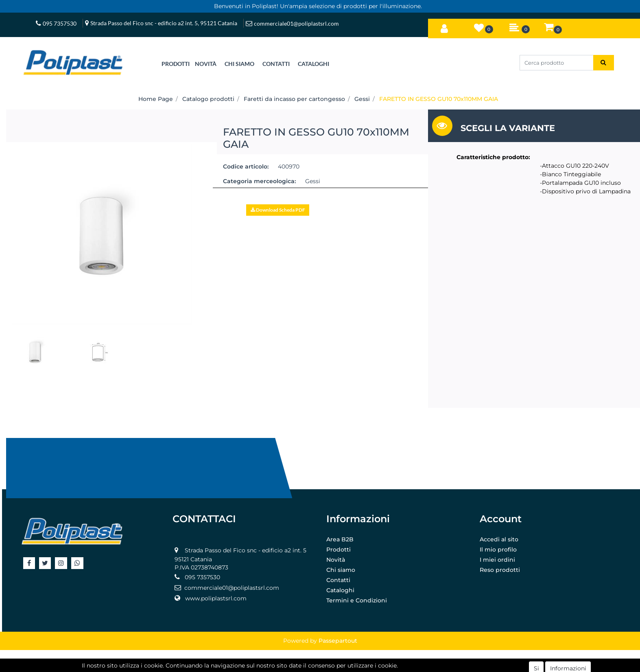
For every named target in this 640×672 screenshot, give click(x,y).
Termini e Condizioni (357, 600)
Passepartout (338, 641)
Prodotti (339, 549)
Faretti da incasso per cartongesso (294, 99)
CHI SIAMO (239, 64)
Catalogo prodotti (208, 99)
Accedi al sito (499, 539)
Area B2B (340, 539)
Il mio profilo (498, 549)
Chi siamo (341, 570)
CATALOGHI (313, 64)
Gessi (362, 99)
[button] (444, 27)
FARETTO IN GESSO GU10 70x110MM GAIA (439, 99)
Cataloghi (340, 590)
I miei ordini (497, 560)
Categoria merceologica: (259, 181)
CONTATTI (276, 64)
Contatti (338, 580)
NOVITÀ (206, 64)
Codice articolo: (246, 166)
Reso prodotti (500, 570)
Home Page (156, 99)
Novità (336, 560)
